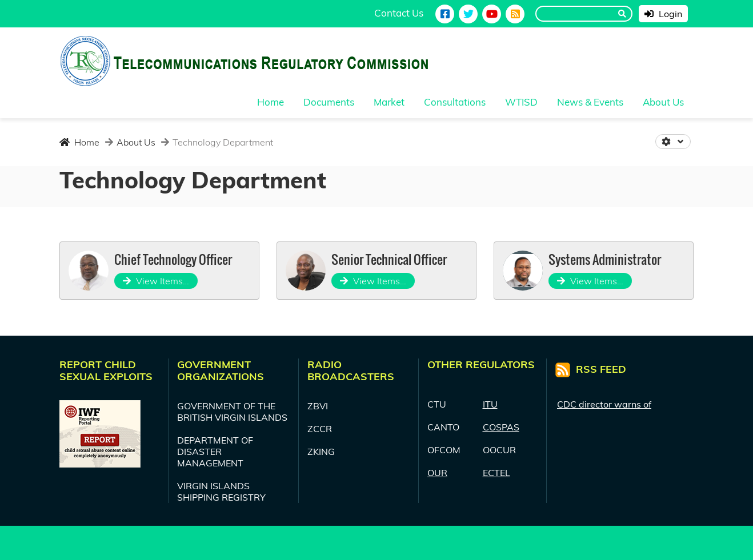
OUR (437, 473)
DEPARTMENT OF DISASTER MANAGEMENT (215, 452)
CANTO (443, 427)
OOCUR (499, 450)
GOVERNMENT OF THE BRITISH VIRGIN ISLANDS (232, 412)
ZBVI (318, 406)
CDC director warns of (604, 404)
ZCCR (320, 429)
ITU (490, 404)
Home (79, 142)
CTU (437, 404)
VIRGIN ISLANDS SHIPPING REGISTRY (221, 491)
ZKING (321, 452)
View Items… (156, 281)
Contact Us (399, 13)
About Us (135, 142)
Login (663, 14)
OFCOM (444, 450)
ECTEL (496, 473)
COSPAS (501, 427)
